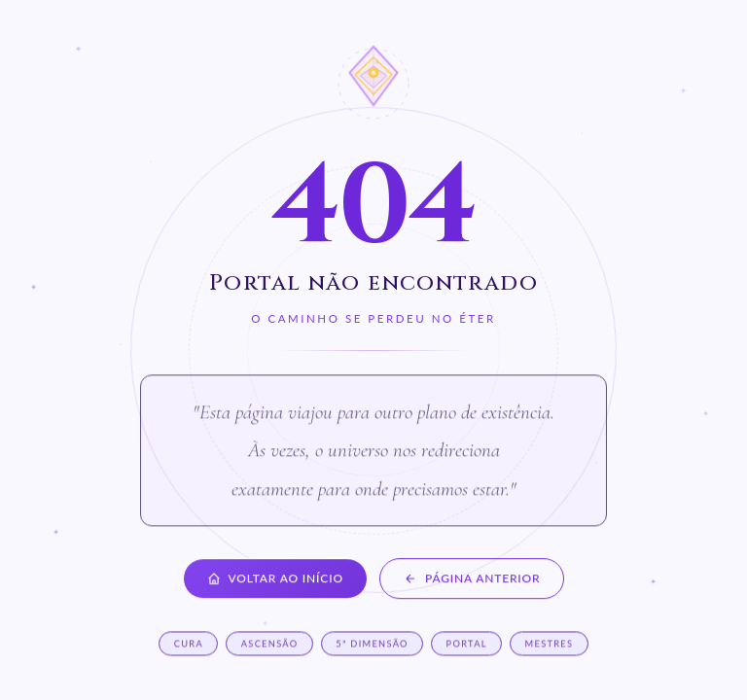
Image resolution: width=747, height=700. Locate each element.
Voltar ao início (275, 580)
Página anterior (472, 580)
